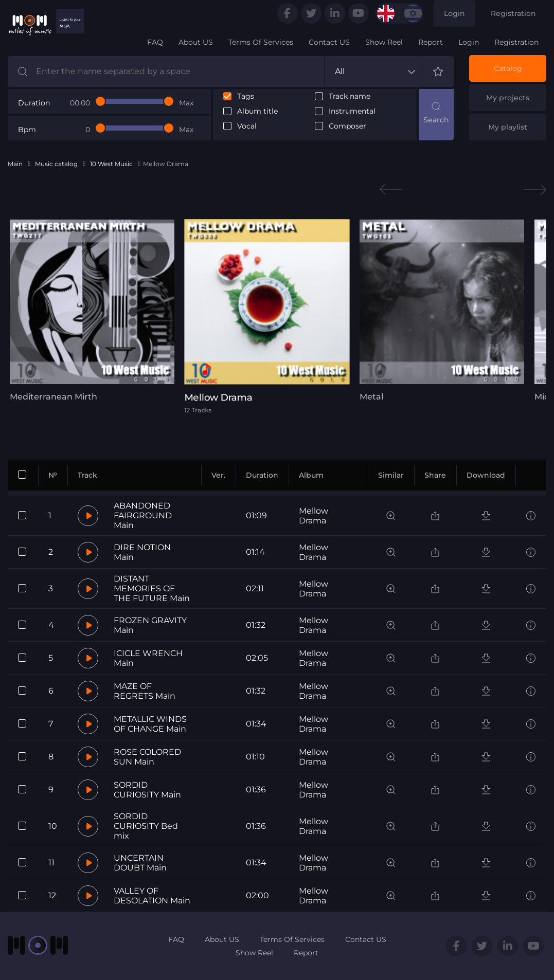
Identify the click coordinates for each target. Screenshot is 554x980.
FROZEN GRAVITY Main (150, 625)
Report (431, 42)
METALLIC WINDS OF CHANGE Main (150, 724)
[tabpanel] (90, 311)
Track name (350, 96)
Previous (391, 189)
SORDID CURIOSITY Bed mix (146, 826)
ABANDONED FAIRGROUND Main (143, 515)
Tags (246, 96)
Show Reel (384, 42)
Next (535, 189)
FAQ (155, 42)
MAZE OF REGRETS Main (145, 691)
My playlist (508, 127)
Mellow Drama (314, 516)
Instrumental (352, 111)
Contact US (329, 42)
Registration (513, 13)
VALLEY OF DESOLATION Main (152, 896)
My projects (508, 98)
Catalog (508, 68)
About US (196, 42)
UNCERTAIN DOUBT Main (140, 863)
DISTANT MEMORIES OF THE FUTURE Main (152, 588)
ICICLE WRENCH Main (148, 658)
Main (15, 164)
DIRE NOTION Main (142, 552)
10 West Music (111, 164)
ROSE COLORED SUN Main (147, 757)
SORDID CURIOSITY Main (147, 790)
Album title (257, 111)
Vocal (247, 126)
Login (454, 13)
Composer (347, 126)
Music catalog (56, 164)
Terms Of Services (261, 42)
